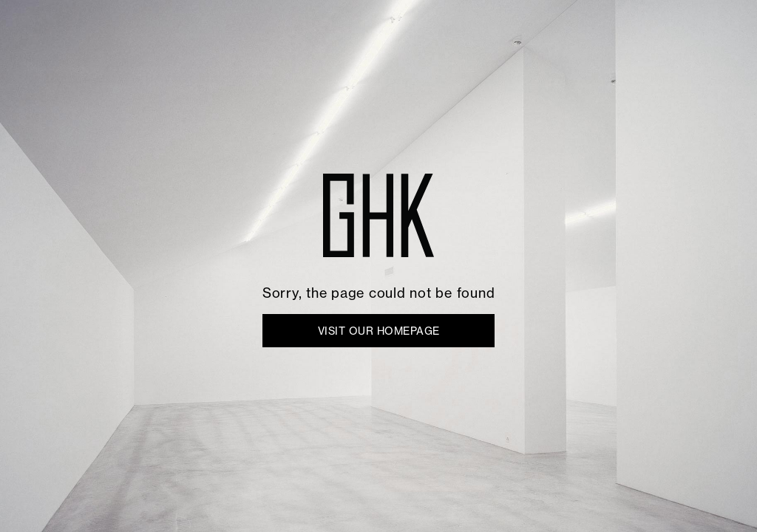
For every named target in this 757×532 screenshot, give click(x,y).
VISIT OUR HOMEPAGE (379, 331)
